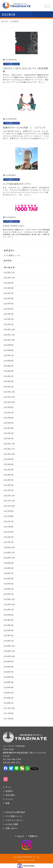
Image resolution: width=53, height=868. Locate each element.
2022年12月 (9, 444)
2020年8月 (9, 568)
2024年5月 (9, 366)
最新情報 (8, 261)
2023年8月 (9, 407)
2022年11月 (9, 449)
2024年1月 (9, 387)
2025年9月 (9, 283)
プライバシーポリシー (15, 820)
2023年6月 (9, 418)
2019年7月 (9, 610)
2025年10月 (9, 278)
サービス (9, 799)
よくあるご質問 (12, 824)
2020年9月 (9, 563)
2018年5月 (9, 682)
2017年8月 (9, 719)
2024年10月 (9, 340)
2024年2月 (9, 381)
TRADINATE (28, 857)
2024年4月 (9, 371)
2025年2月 (9, 319)
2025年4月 (9, 309)
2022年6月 (9, 464)
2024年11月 (9, 335)
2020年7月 (9, 573)
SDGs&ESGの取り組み (15, 812)
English (21, 836)
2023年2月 (9, 438)
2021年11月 (9, 501)
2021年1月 (9, 542)
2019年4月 (9, 625)
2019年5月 (9, 620)
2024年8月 (9, 350)
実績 (7, 803)
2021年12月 (9, 495)
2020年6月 (9, 578)
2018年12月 (9, 646)
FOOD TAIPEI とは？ (14, 226)
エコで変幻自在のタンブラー (18, 184)
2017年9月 (9, 713)
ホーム (8, 787)
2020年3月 (9, 589)
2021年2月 (9, 537)
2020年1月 (9, 594)
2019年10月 (9, 604)
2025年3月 (9, 314)
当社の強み (10, 795)
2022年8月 (9, 459)
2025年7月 (9, 293)
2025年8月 (9, 288)
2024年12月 (9, 329)
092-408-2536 (14, 759)
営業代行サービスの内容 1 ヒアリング (24, 128)
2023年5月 (9, 423)
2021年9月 (9, 511)
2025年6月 (9, 298)
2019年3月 (9, 630)
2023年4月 (9, 428)
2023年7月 (9, 413)
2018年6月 (9, 677)
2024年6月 (9, 361)
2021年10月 (9, 506)
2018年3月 (9, 693)
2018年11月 (9, 651)
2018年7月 (9, 672)
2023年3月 (9, 433)
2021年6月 (9, 527)
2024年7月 (9, 355)
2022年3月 (9, 480)
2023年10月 (9, 402)
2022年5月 (9, 470)
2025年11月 (9, 272)
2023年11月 (9, 397)
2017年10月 (9, 708)
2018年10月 (9, 656)
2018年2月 (9, 698)
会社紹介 (9, 791)
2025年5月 (9, 304)
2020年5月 (9, 584)
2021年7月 (9, 521)
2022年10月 (9, 454)
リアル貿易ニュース (11, 64)
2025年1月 (9, 324)
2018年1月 (9, 703)
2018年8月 (9, 667)
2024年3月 (9, 376)
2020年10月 (9, 558)
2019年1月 (9, 641)
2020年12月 (9, 547)
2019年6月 (9, 615)
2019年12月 (9, 599)
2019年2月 (9, 635)
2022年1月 (9, 490)
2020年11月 (9, 552)
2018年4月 (9, 687)
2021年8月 (9, 516)
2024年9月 (9, 345)
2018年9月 (9, 661)
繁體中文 (34, 836)
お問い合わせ (11, 828)
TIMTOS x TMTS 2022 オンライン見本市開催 (25, 70)
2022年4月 (9, 475)
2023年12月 (9, 392)
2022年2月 (9, 485)
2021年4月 (9, 532)
